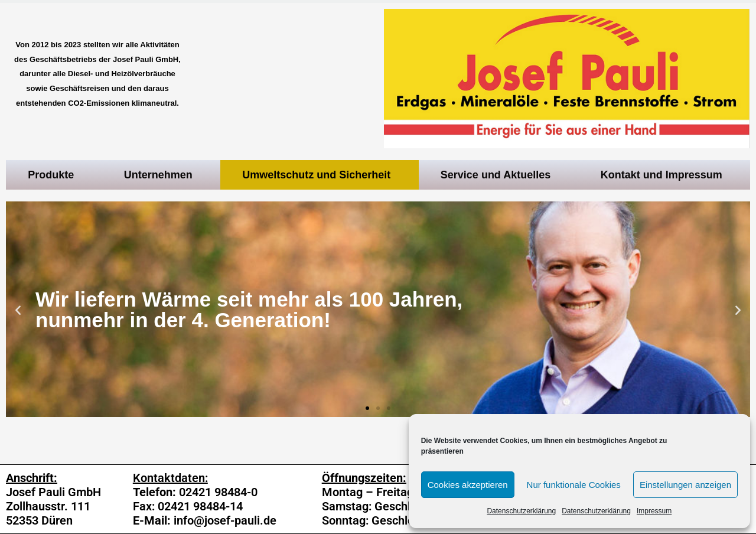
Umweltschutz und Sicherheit (319, 175)
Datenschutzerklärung (521, 511)
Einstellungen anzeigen (685, 485)
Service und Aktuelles (498, 175)
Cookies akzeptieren (468, 485)
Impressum (654, 511)
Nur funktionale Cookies (574, 485)
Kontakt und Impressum (664, 175)
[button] (367, 408)
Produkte (54, 175)
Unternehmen (161, 175)
